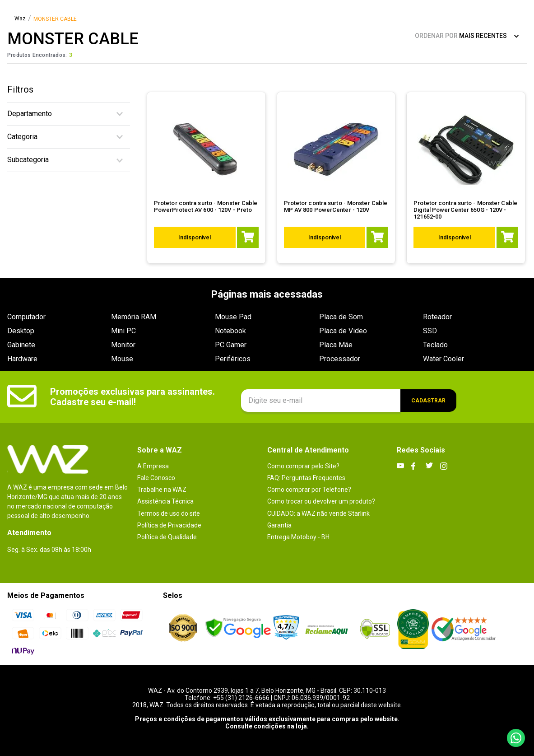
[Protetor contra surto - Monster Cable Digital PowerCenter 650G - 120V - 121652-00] (466, 178)
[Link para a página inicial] (20, 19)
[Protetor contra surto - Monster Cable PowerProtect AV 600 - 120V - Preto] (207, 178)
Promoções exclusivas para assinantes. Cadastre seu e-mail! (132, 397)
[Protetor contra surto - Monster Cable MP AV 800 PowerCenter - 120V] (336, 178)
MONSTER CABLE (55, 19)
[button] (69, 114)
